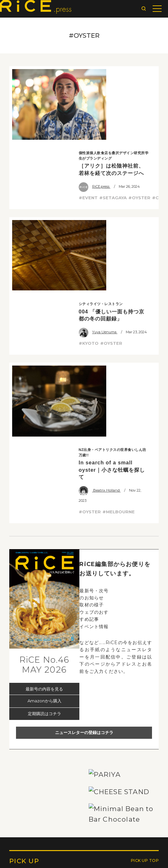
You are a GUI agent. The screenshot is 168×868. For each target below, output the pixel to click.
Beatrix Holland (100, 262)
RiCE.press (95, 110)
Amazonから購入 (44, 472)
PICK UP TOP (145, 847)
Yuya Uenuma (98, 180)
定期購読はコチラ (44, 485)
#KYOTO (89, 191)
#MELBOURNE (119, 283)
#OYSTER (139, 122)
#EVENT (88, 122)
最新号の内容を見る (44, 460)
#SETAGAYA (113, 122)
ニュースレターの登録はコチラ (84, 503)
